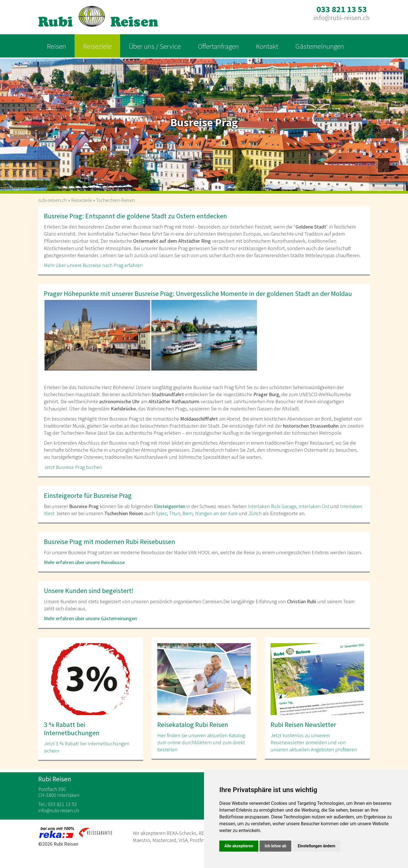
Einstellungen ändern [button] (317, 846)
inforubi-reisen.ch (342, 18)
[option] (204, 123)
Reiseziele (97, 46)
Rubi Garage (283, 506)
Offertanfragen (218, 46)
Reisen (56, 46)
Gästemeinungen (320, 46)
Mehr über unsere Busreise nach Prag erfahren (94, 265)
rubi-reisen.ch (53, 200)
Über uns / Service (155, 46)
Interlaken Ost (314, 506)
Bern (188, 513)
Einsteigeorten (170, 506)
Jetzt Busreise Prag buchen (74, 467)
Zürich (255, 513)
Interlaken (259, 506)
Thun (175, 513)
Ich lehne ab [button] (275, 846)
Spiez (161, 513)
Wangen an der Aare (216, 513)
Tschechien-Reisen (115, 200)
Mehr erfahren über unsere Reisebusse (84, 562)
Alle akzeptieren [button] (239, 846)
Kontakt (267, 46)
